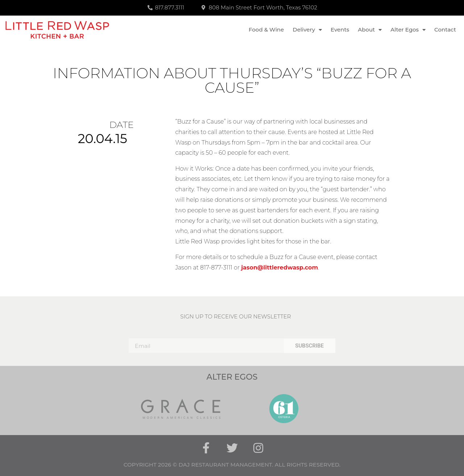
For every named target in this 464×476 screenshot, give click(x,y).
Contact (445, 30)
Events (340, 30)
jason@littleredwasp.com (279, 268)
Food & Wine (266, 30)
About (370, 30)
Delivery (307, 30)
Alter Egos (408, 30)
